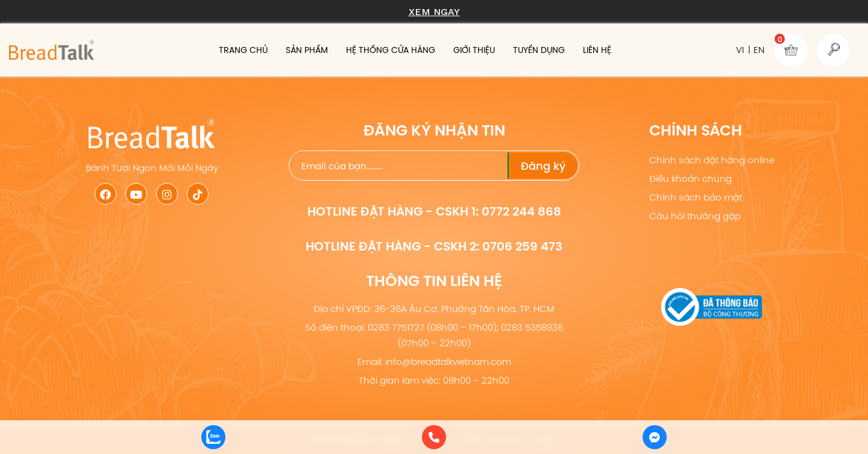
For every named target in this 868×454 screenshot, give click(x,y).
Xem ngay (434, 12)
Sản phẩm (307, 50)
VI (740, 50)
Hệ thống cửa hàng (391, 50)
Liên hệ (597, 50)
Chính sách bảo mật (696, 197)
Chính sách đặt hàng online (712, 160)
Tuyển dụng (539, 50)
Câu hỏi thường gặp (695, 216)
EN (759, 50)
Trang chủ (243, 50)
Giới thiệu (474, 50)
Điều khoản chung (690, 179)
